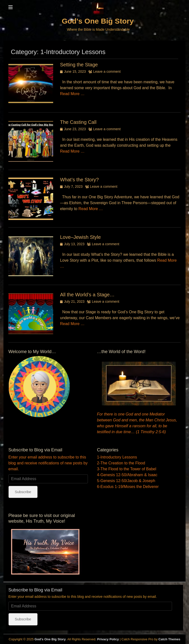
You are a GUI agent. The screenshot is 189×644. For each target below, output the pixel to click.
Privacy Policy (108, 639)
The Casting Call (78, 122)
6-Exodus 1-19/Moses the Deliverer (128, 487)
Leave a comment (107, 72)
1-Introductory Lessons (117, 457)
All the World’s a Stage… (87, 295)
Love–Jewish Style (80, 237)
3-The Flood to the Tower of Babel (127, 469)
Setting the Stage (79, 65)
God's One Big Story (98, 21)
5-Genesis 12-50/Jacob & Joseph (126, 481)
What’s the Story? (79, 180)
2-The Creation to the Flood (121, 463)
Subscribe (23, 492)
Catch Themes (169, 639)
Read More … (72, 94)
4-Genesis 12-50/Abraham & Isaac (127, 475)
